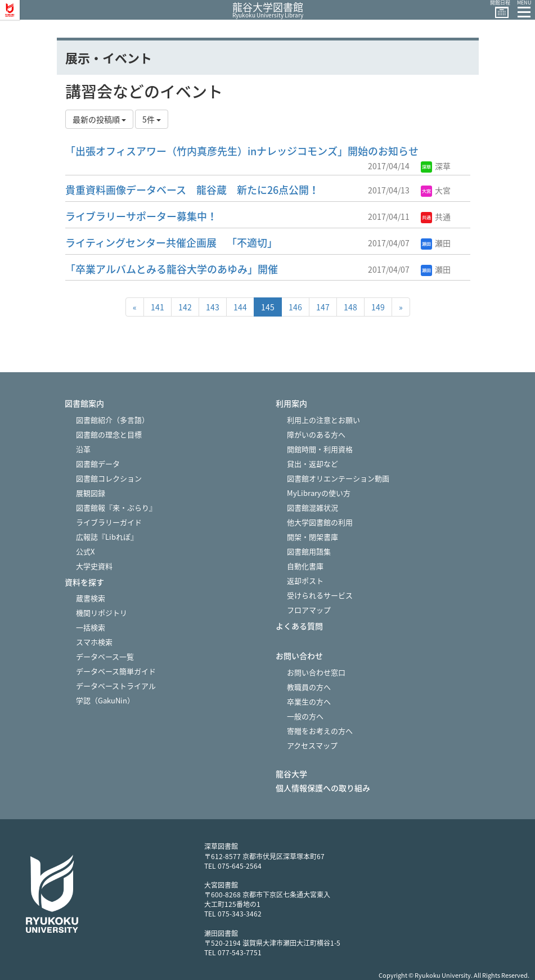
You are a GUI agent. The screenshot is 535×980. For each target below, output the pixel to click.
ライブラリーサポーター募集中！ (141, 216)
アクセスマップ (312, 745)
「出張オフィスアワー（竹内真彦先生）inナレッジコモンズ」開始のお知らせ (242, 151)
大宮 (436, 190)
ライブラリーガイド (109, 522)
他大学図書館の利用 (320, 522)
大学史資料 (94, 566)
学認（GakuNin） (105, 700)
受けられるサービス (320, 595)
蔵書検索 (91, 598)
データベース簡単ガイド (116, 671)
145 (268, 307)
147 (323, 307)
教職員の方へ (309, 687)
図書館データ (98, 464)
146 (295, 307)
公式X (85, 551)
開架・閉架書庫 (313, 537)
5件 (152, 119)
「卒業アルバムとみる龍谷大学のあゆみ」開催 (172, 269)
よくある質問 (299, 626)
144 (240, 307)
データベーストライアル (116, 686)
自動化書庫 (305, 566)
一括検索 (91, 627)
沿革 (83, 449)
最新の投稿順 (99, 119)
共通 (436, 216)
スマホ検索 (94, 642)
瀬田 (436, 243)
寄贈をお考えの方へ (320, 731)
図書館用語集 (309, 551)
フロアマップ (309, 610)
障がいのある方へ (316, 434)
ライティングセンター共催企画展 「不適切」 (171, 243)
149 (378, 307)
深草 (436, 166)
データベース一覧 (105, 656)
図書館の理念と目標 (109, 434)
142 (185, 307)
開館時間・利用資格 (320, 449)
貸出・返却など (313, 464)
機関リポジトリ (102, 613)
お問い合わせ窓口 (316, 672)
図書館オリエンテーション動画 (338, 478)
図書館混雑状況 (313, 507)
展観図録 (91, 493)
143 (213, 307)
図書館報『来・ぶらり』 (116, 507)
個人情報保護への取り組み (323, 788)
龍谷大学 (291, 774)
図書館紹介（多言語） (113, 420)
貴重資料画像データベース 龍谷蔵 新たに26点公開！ (192, 190)
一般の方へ (305, 716)
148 (350, 307)
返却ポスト (305, 581)
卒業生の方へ (309, 701)
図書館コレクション (109, 478)
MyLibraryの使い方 (319, 493)
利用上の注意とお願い (323, 420)
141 (158, 307)
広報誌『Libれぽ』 (107, 537)
